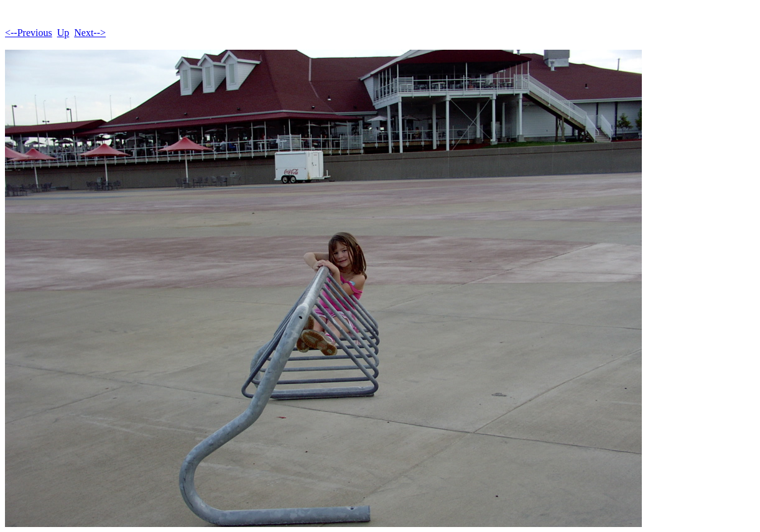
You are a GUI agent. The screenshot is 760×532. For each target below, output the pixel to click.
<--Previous (29, 33)
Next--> (90, 33)
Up (63, 33)
